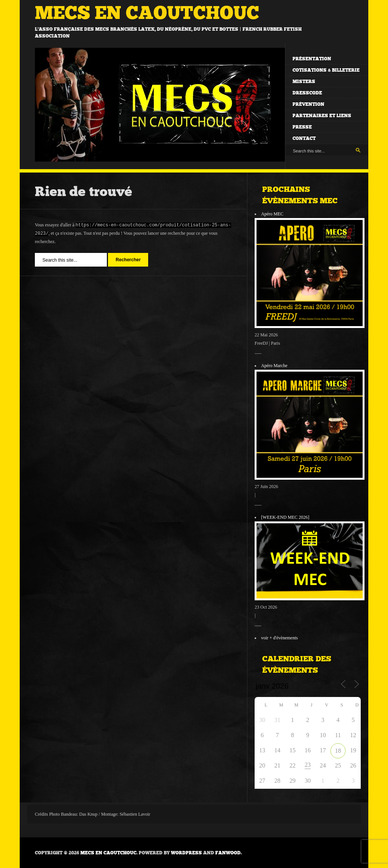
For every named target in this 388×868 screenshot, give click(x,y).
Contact (304, 138)
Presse (302, 127)
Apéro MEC (272, 214)
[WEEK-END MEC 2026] (285, 517)
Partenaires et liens (322, 116)
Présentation (312, 59)
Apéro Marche (274, 366)
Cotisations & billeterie (326, 70)
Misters (304, 82)
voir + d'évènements (279, 638)
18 (338, 751)
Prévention (308, 104)
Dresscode (307, 93)
